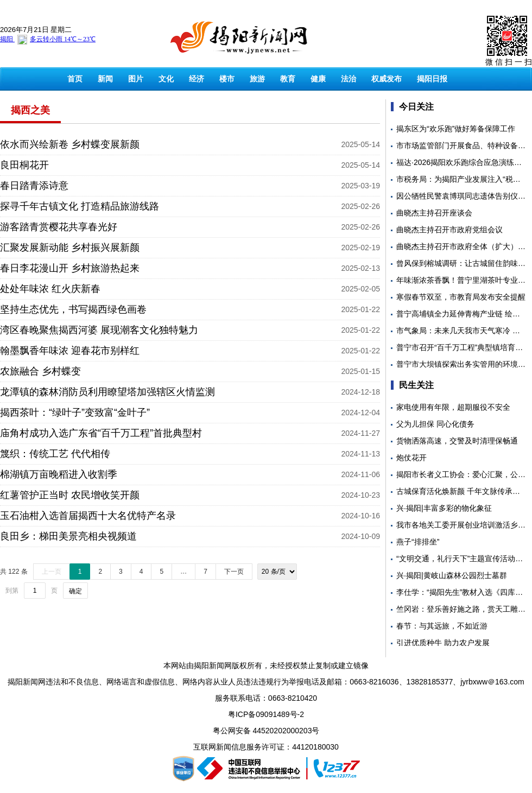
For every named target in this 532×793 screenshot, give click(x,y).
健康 (318, 79)
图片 (136, 79)
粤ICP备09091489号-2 (266, 714)
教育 (288, 79)
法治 (349, 79)
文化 (166, 79)
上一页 (52, 572)
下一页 (234, 572)
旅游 (257, 79)
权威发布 (387, 79)
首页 (75, 79)
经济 (197, 79)
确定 (75, 591)
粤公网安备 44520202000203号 (266, 731)
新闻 (105, 79)
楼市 (227, 79)
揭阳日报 (432, 79)
